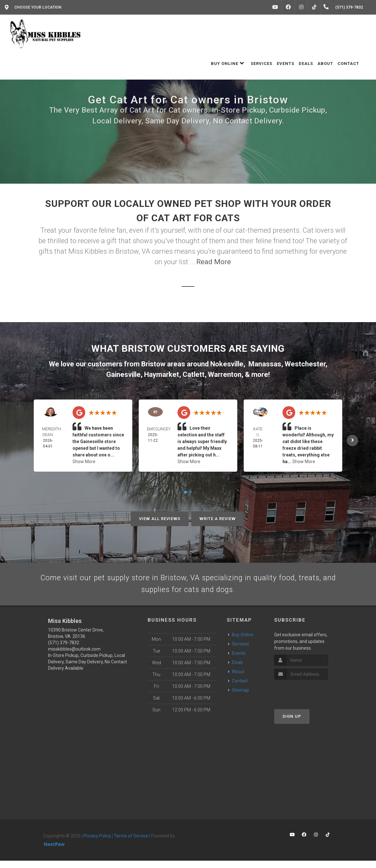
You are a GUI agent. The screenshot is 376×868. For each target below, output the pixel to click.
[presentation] (308, 699)
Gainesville (123, 374)
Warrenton (225, 374)
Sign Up (292, 724)
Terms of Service (131, 843)
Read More (214, 262)
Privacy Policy (97, 843)
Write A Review (218, 519)
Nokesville (227, 364)
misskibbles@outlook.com (74, 656)
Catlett (194, 374)
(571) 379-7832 (64, 650)
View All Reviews (160, 519)
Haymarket (162, 374)
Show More (84, 462)
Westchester (305, 364)
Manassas (265, 364)
